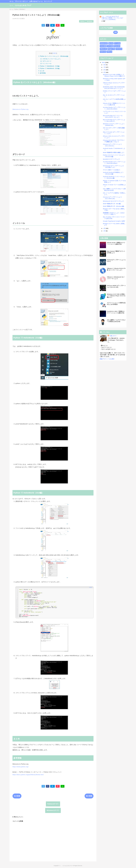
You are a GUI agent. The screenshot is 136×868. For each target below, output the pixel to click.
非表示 (54, 53)
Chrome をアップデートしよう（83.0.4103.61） (112, 145)
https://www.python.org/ (21, 767)
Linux (102, 46)
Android (118, 49)
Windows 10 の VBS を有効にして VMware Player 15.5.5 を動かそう (114, 75)
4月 (105, 228)
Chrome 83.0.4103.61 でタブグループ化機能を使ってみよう (114, 141)
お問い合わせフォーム (36, 1)
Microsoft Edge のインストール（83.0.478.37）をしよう (113, 116)
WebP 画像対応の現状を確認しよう (114, 152)
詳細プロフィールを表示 (107, 359)
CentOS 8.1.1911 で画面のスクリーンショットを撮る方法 (116, 312)
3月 (105, 231)
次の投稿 (17, 796)
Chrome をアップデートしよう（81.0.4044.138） (112, 198)
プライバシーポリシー (21, 1)
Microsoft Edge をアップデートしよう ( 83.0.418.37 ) (114, 120)
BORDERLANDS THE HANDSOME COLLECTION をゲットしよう (114, 88)
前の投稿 (89, 796)
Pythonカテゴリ (53, 804)
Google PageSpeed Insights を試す (114, 221)
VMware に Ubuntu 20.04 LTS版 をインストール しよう (116, 269)
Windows (90, 21)
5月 (105, 72)
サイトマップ (48, 1)
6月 (105, 70)
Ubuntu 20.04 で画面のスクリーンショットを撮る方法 (114, 104)
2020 (104, 62)
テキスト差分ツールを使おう (112, 170)
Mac (110, 43)
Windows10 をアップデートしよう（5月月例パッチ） (113, 167)
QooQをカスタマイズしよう (111, 159)
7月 (105, 67)
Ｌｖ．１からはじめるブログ (20, 5)
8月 (105, 65)
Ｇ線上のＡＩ (113, 336)
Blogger (110, 49)
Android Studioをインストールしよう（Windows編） (114, 177)
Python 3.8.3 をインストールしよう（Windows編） (114, 156)
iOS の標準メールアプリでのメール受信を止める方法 (116, 321)
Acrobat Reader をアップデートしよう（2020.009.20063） (114, 162)
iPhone (116, 46)
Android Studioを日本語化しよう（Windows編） (113, 173)
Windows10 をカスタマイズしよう (113, 201)
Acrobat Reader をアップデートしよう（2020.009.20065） (114, 108)
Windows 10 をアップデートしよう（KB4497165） (114, 125)
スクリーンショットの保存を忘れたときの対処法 (116, 304)
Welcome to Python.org (20, 109)
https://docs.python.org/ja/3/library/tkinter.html (28, 775)
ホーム (12, 1)
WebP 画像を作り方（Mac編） (112, 204)
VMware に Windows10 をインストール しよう (116, 278)
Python (82, 21)
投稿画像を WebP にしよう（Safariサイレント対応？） (114, 214)
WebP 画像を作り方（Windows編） (114, 206)
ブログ (108, 46)
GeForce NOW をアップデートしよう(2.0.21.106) (116, 286)
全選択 (91, 587)
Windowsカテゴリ (53, 810)
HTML (109, 52)
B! (53, 25)
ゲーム (116, 43)
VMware (102, 49)
